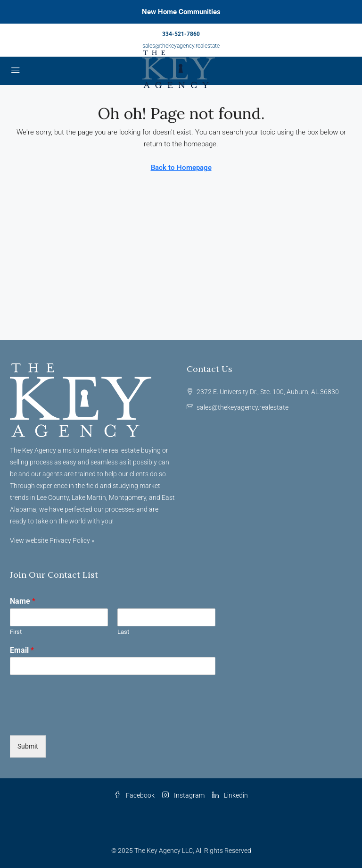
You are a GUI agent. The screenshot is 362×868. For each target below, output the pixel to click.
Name (23, 601)
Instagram (183, 795)
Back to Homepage (181, 168)
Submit (28, 746)
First (16, 632)
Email (22, 650)
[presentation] (82, 720)
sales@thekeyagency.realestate (181, 46)
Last (123, 632)
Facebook (134, 795)
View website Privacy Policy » (52, 540)
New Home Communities (181, 12)
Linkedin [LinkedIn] (230, 795)
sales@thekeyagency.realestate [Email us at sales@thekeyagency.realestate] (243, 407)
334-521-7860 (181, 34)
